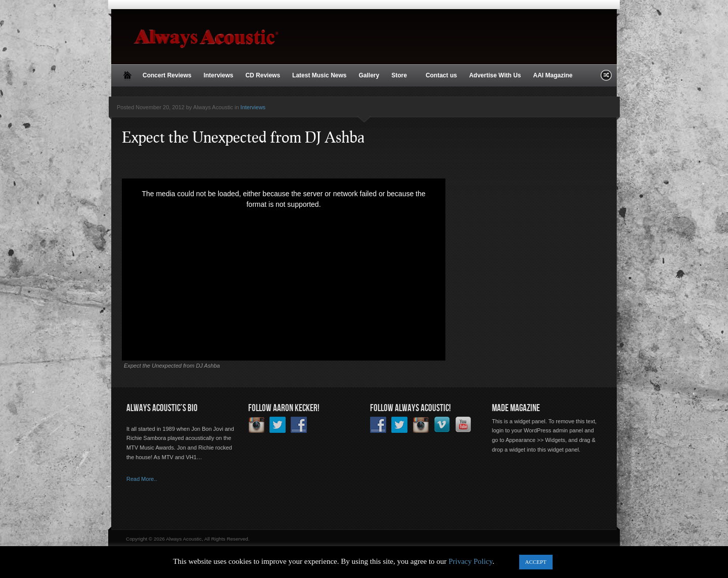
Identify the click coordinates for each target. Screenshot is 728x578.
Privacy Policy (470, 561)
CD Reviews (263, 75)
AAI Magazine (553, 75)
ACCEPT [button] (536, 562)
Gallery (369, 75)
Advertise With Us (495, 75)
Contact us (441, 75)
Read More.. (142, 479)
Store (400, 76)
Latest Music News (319, 75)
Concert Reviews (167, 75)
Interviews (219, 75)
